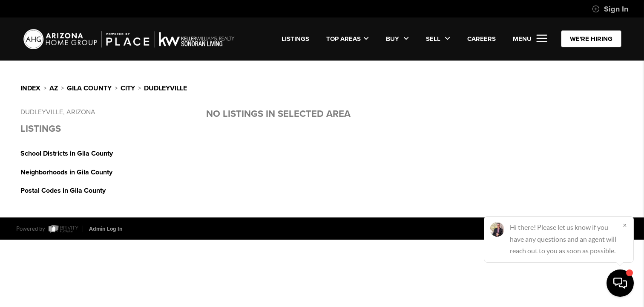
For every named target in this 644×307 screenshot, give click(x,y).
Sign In (610, 9)
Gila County (89, 88)
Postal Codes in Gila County (63, 191)
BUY (397, 39)
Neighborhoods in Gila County (66, 172)
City (128, 88)
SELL (438, 39)
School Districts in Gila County (67, 153)
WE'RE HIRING (591, 39)
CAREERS (482, 39)
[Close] (625, 225)
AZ (54, 88)
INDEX (30, 88)
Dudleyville (165, 88)
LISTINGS (295, 39)
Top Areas (348, 39)
